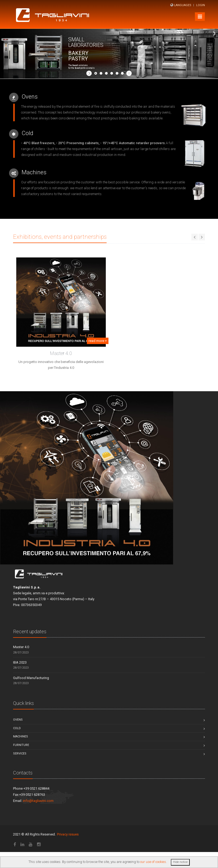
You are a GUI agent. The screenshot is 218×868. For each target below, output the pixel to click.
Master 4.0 (61, 353)
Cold (17, 728)
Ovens (18, 720)
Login (201, 5)
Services (20, 754)
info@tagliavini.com (38, 801)
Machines (21, 736)
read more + (98, 341)
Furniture (21, 745)
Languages (183, 5)
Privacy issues (68, 834)
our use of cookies (153, 862)
